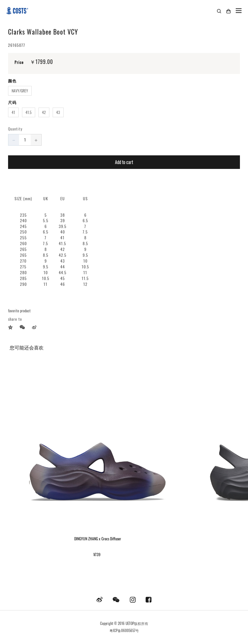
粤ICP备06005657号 (124, 630)
